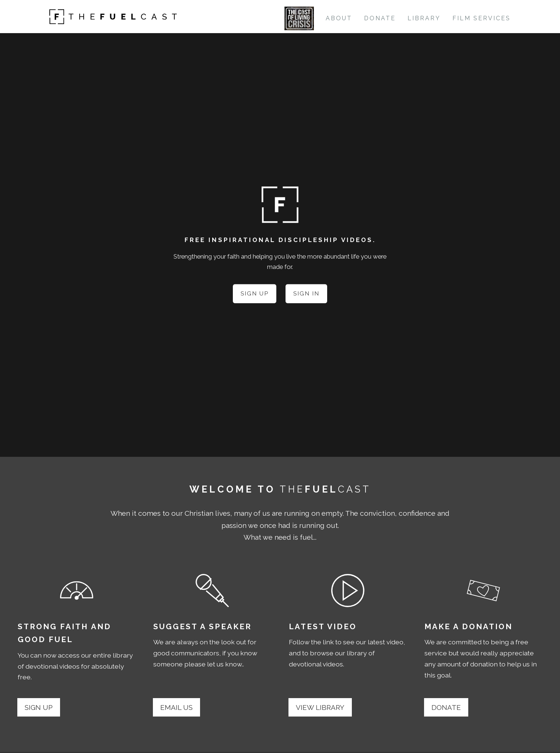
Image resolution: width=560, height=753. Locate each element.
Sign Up (254, 294)
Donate (380, 18)
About (339, 18)
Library (424, 18)
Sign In (307, 294)
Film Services (482, 18)
